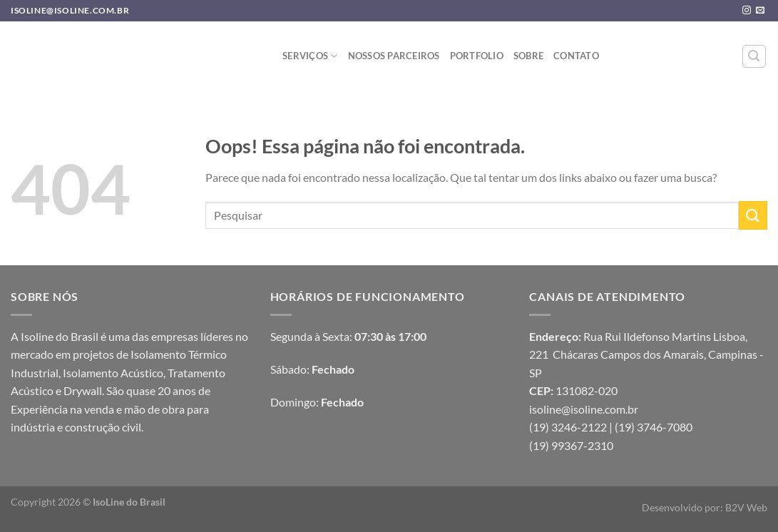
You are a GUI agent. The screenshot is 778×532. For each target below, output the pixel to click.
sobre (528, 56)
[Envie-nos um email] (760, 11)
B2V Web (746, 507)
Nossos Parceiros (394, 56)
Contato (576, 56)
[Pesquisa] (754, 56)
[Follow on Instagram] (747, 11)
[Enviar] (753, 215)
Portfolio (477, 56)
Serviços (310, 56)
